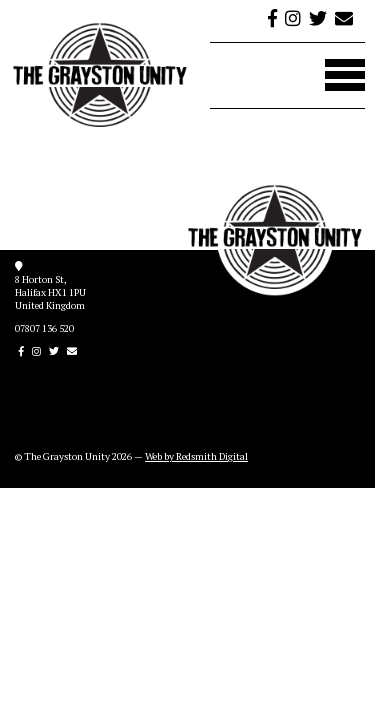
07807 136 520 (44, 328)
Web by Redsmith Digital (196, 456)
